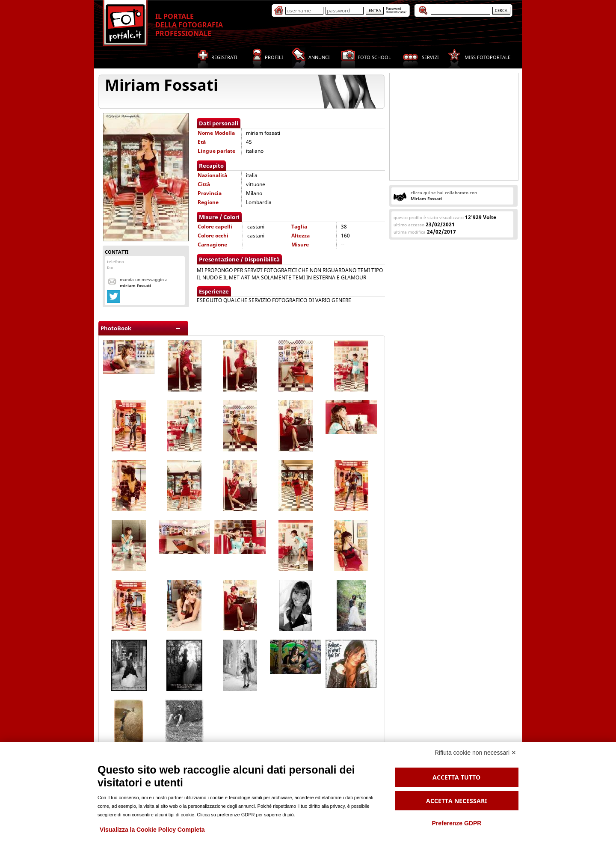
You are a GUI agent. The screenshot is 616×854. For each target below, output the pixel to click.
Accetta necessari (456, 801)
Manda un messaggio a (144, 282)
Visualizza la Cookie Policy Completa (152, 830)
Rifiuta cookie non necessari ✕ (475, 753)
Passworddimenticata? (396, 10)
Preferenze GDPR (456, 823)
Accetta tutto (456, 777)
